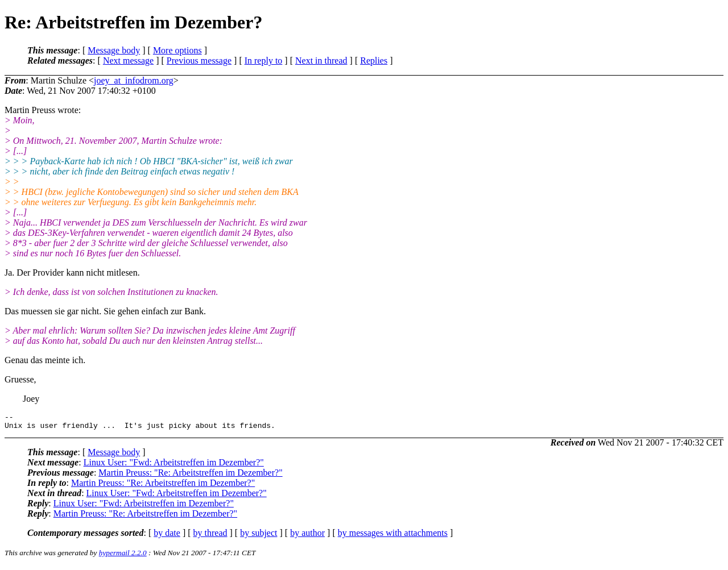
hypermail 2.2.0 (123, 556)
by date (167, 536)
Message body (114, 50)
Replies (374, 61)
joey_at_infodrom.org (134, 80)
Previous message (199, 61)
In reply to (264, 61)
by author (307, 536)
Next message (128, 61)
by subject (258, 536)
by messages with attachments (393, 536)
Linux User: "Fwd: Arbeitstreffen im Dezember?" (174, 466)
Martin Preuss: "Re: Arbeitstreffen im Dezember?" (190, 476)
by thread (210, 536)
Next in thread (321, 61)
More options (177, 50)
